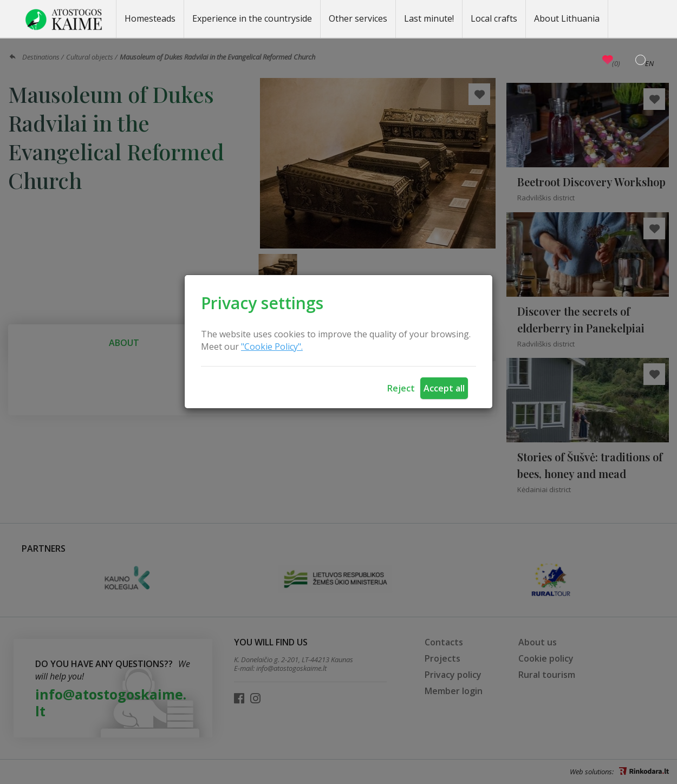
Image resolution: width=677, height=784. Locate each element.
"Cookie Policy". (272, 347)
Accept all (444, 388)
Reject (401, 388)
